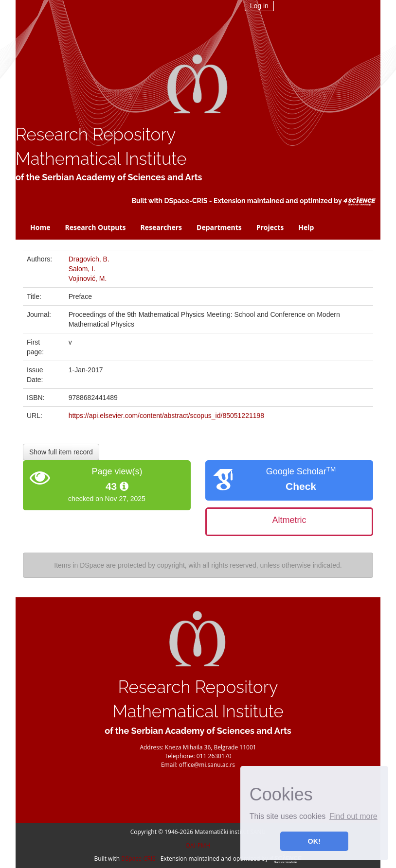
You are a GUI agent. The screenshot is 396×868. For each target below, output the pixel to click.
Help (306, 227)
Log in (259, 6)
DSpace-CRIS (186, 201)
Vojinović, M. (88, 278)
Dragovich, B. (89, 259)
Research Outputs (95, 227)
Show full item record (61, 452)
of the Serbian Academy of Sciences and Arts (109, 177)
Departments (219, 227)
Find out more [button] (353, 816)
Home (40, 227)
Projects (270, 227)
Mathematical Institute (101, 159)
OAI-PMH (198, 845)
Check (301, 486)
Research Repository (96, 134)
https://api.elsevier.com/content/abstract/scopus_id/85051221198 (166, 416)
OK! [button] (314, 841)
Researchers (162, 227)
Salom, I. (82, 269)
